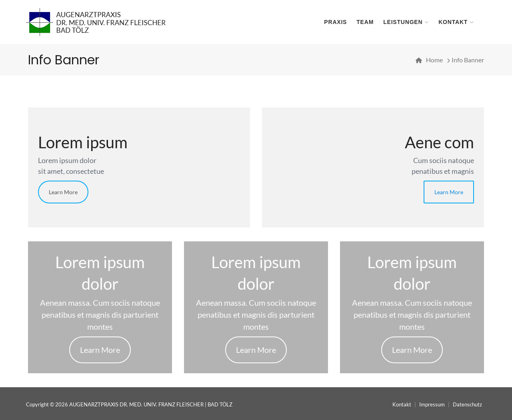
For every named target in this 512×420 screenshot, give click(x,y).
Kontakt (453, 22)
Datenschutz (467, 404)
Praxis (335, 22)
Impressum (432, 404)
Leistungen (403, 22)
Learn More (63, 192)
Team (365, 22)
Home (434, 60)
